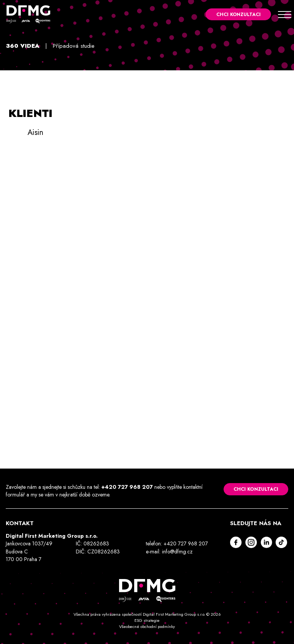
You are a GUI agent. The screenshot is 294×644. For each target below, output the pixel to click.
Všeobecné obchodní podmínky (147, 626)
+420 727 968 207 (127, 487)
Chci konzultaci (238, 15)
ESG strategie (147, 620)
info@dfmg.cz (177, 552)
